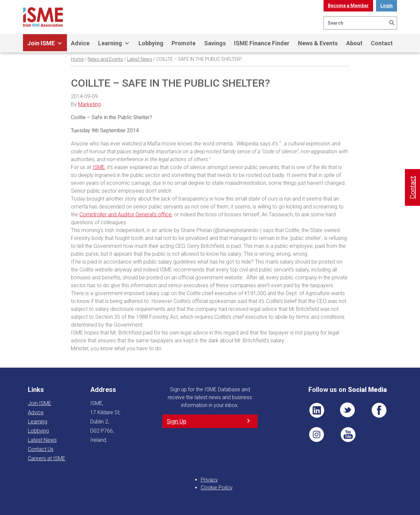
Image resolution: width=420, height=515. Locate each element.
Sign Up (177, 421)
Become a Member (348, 6)
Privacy (209, 480)
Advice (80, 43)
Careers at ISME (47, 458)
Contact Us (41, 449)
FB (379, 410)
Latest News (140, 59)
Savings (215, 43)
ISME (99, 167)
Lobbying (151, 43)
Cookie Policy (217, 488)
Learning (114, 43)
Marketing (89, 104)
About (354, 43)
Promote (184, 43)
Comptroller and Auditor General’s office (126, 215)
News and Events (105, 59)
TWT (348, 410)
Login (387, 6)
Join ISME (45, 43)
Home (77, 59)
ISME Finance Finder (262, 43)
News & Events (318, 43)
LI (317, 410)
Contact (382, 43)
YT (348, 435)
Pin (317, 435)
